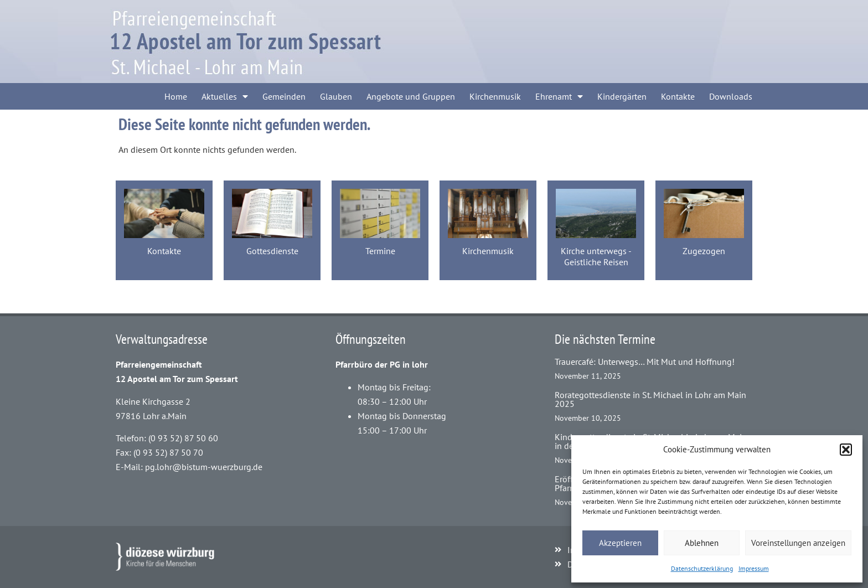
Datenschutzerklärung (702, 568)
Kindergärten (622, 96)
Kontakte (678, 96)
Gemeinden (284, 96)
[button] (846, 450)
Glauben (336, 96)
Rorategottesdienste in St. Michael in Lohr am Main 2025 (650, 399)
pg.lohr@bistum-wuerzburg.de (204, 467)
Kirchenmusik (495, 96)
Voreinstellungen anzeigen (798, 543)
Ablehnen (702, 543)
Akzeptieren (620, 543)
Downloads (731, 96)
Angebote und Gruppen (411, 96)
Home (176, 96)
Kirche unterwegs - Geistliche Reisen (596, 256)
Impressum (754, 568)
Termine (380, 251)
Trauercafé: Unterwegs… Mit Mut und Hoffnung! (645, 362)
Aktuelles (225, 96)
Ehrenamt (559, 96)
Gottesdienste (272, 251)
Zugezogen (704, 251)
